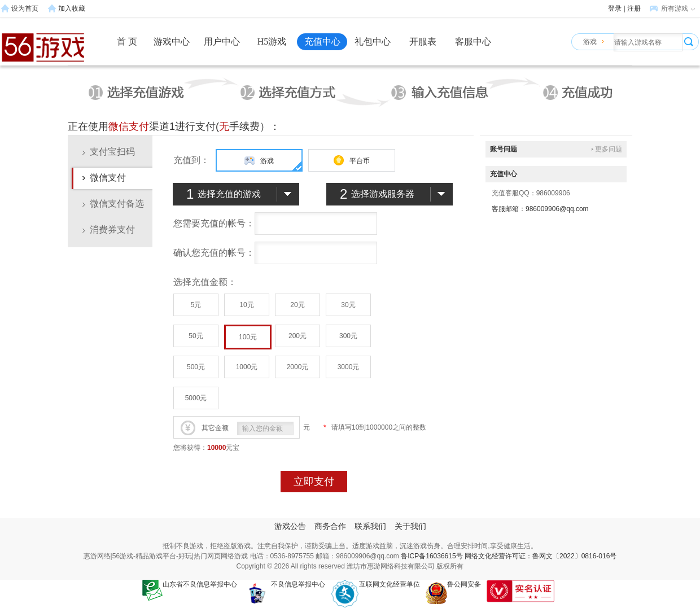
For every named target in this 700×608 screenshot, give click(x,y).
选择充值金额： (205, 282)
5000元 (196, 398)
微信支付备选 (117, 204)
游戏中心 (172, 41)
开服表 (423, 41)
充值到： (191, 160)
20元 (297, 305)
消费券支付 (112, 229)
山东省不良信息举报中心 (190, 584)
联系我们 (370, 526)
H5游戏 (272, 41)
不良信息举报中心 (284, 584)
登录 (615, 8)
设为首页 (25, 8)
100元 (248, 337)
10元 (246, 305)
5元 (196, 305)
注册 (634, 8)
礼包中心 (373, 41)
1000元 (247, 367)
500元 (196, 367)
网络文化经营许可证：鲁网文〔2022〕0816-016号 (541, 556)
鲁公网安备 (453, 584)
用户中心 (222, 41)
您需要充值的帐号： (214, 223)
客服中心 (473, 41)
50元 (196, 336)
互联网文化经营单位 (375, 584)
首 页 (127, 41)
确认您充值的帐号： (214, 253)
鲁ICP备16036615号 (432, 556)
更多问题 (609, 149)
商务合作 (330, 526)
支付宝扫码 (112, 152)
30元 (348, 305)
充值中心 (322, 41)
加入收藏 (72, 8)
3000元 (349, 367)
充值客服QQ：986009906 (531, 193)
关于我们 (410, 526)
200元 (297, 336)
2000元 (298, 367)
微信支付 (108, 178)
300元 (348, 336)
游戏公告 (290, 526)
